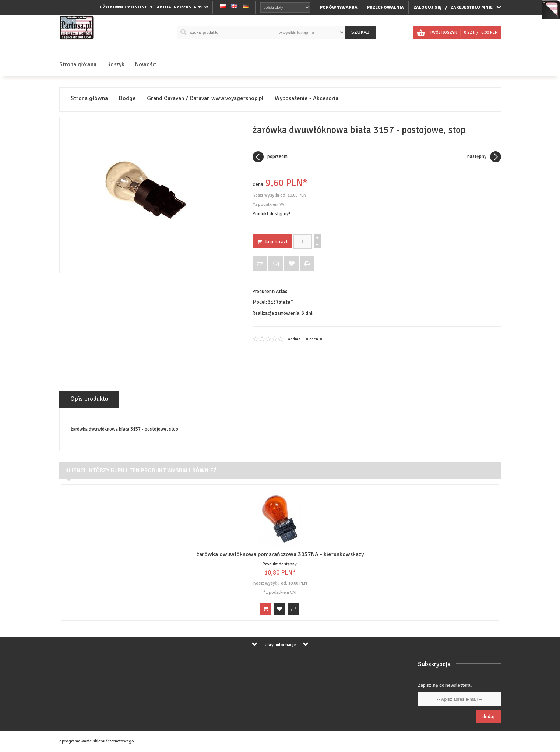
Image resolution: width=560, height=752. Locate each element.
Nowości (146, 64)
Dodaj (488, 716)
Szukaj (360, 32)
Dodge (127, 98)
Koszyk (116, 64)
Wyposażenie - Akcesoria (307, 98)
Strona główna (78, 64)
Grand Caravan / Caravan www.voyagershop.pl (205, 98)
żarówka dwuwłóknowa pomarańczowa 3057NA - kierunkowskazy (280, 554)
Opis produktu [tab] (89, 399)
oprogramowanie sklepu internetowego (97, 741)
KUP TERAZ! (272, 242)
